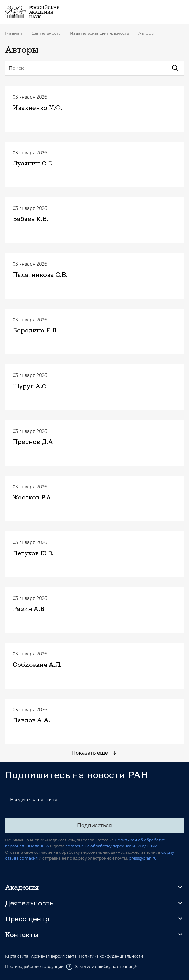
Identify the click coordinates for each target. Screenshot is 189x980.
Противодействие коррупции (34, 967)
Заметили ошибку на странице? (102, 967)
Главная (14, 33)
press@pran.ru (143, 858)
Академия (22, 887)
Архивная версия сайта (54, 956)
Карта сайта (17, 956)
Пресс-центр (27, 919)
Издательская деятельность (99, 33)
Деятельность (46, 33)
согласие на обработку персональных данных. (112, 846)
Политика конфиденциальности (111, 956)
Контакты (22, 935)
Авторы (146, 33)
